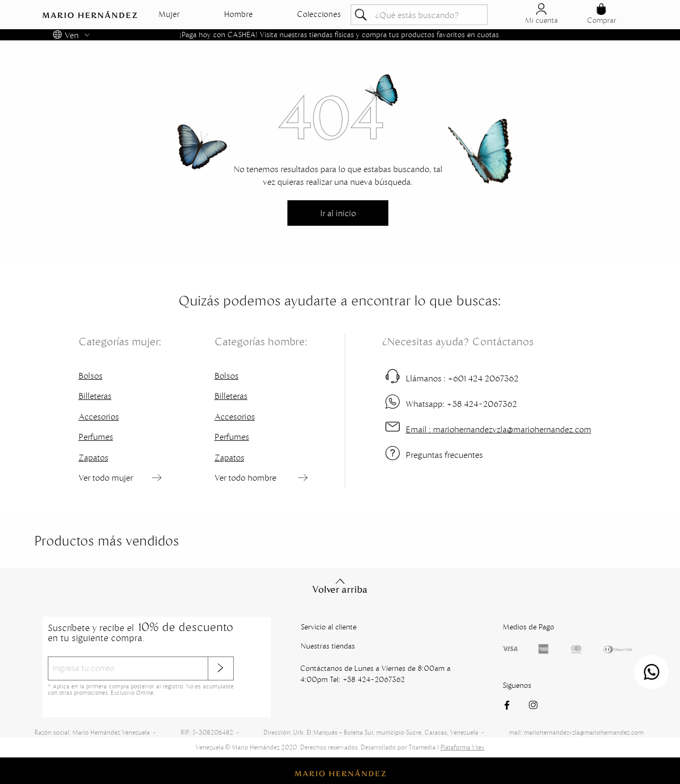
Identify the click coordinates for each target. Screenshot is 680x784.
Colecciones (319, 14)
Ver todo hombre (245, 478)
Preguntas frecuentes (444, 455)
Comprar (602, 14)
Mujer (169, 14)
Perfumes (96, 437)
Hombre (239, 14)
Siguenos (517, 685)
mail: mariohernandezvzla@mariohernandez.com (576, 732)
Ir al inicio (338, 213)
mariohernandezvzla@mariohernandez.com (499, 429)
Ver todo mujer (106, 478)
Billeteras (95, 396)
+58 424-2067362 (461, 404)
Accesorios (99, 416)
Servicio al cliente (329, 627)
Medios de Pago (528, 627)
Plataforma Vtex (462, 747)
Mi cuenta (541, 14)
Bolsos (91, 376)
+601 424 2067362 (462, 378)
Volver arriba (340, 586)
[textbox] (419, 15)
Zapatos (93, 457)
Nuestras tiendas (328, 646)
